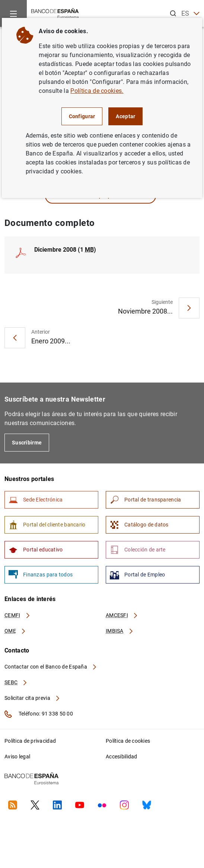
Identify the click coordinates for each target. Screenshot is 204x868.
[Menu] (13, 13)
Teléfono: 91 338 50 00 (39, 714)
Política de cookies (128, 741)
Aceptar (125, 116)
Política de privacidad (30, 741)
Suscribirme (27, 443)
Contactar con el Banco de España (51, 667)
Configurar (82, 116)
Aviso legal (17, 757)
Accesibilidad (122, 757)
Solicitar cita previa (32, 698)
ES (190, 14)
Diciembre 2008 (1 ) (65, 250)
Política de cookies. (97, 91)
